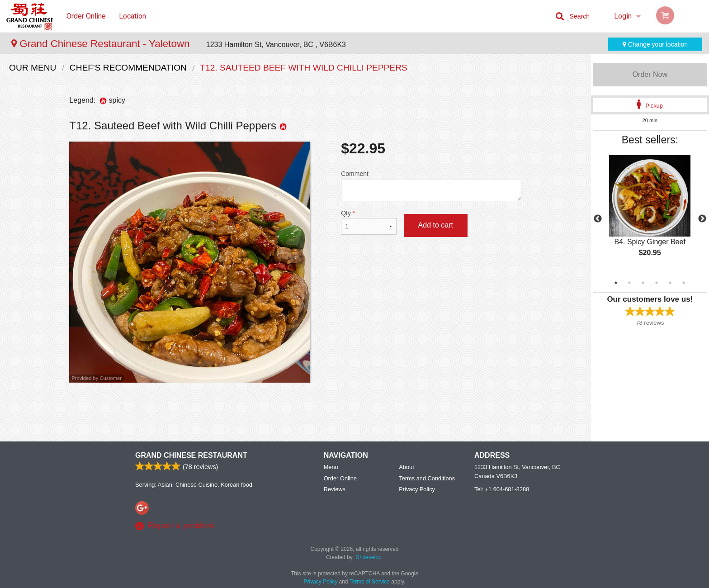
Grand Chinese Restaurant (191, 455)
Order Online (86, 16)
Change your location (655, 44)
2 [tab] (629, 283)
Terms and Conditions (427, 478)
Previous (598, 219)
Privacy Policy (417, 489)
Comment (431, 186)
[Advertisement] (295, 412)
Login (623, 16)
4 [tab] (657, 283)
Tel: (502, 489)
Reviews (335, 489)
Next (702, 219)
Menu (331, 467)
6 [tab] (684, 283)
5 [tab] (670, 283)
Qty (369, 222)
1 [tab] (616, 283)
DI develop (368, 557)
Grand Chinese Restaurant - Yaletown (102, 44)
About (406, 467)
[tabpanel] (650, 213)
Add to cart (436, 225)
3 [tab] (643, 283)
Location (132, 16)
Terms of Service (370, 582)
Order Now (650, 74)
